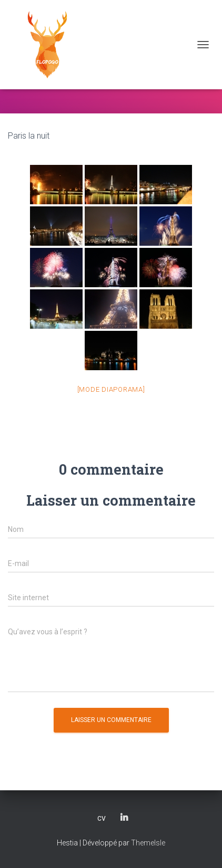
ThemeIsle (148, 843)
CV (102, 819)
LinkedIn (124, 818)
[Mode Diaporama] (111, 389)
